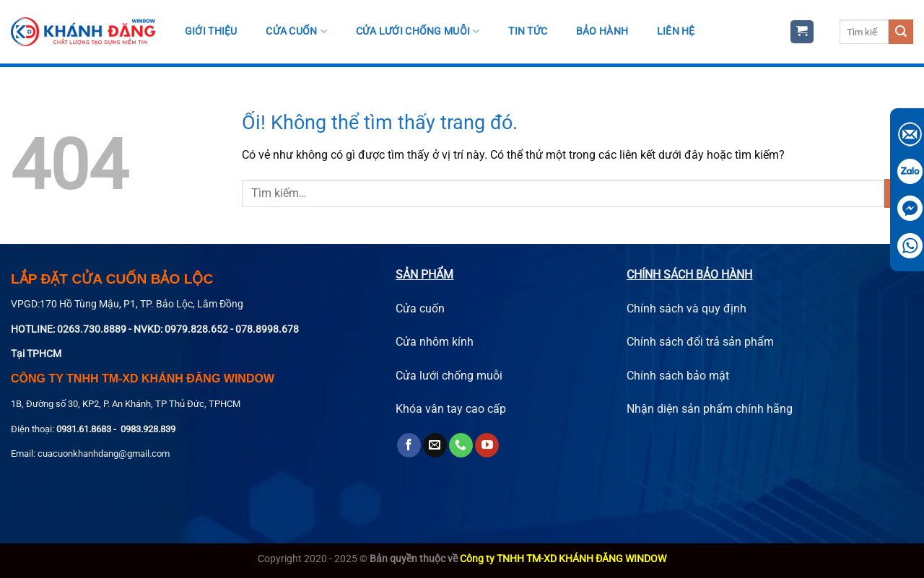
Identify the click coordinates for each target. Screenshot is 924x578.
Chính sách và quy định (687, 308)
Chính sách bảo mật (678, 376)
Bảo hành (602, 31)
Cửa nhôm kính (435, 342)
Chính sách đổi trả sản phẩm (700, 342)
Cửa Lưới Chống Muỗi (418, 31)
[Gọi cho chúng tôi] (461, 445)
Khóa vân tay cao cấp (451, 409)
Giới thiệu (211, 31)
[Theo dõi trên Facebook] (409, 445)
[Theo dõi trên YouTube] (487, 445)
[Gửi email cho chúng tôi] (435, 445)
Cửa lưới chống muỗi (449, 376)
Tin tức (528, 31)
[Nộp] (901, 32)
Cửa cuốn (296, 31)
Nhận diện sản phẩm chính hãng (710, 409)
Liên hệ (676, 31)
